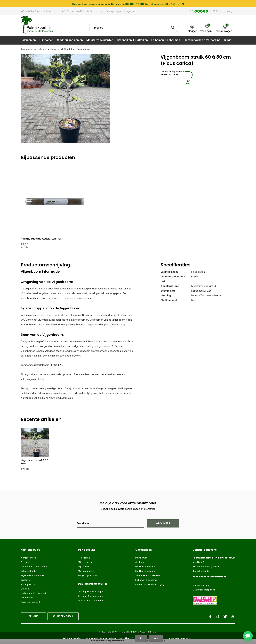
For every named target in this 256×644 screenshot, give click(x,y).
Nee (156, 638)
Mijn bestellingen (87, 564)
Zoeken (173, 30)
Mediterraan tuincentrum (91, 602)
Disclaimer (26, 581)
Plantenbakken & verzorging (202, 42)
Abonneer (163, 525)
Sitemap (25, 590)
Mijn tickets (84, 568)
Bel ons (33, 618)
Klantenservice (28, 559)
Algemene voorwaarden (33, 577)
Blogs (228, 42)
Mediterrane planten (100, 42)
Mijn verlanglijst (86, 572)
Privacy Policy (28, 586)
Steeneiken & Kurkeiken (132, 42)
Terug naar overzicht (32, 50)
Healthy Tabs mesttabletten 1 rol (41, 240)
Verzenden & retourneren (34, 568)
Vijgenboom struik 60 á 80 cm (35, 463)
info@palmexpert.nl (205, 591)
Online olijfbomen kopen (90, 597)
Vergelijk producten (88, 577)
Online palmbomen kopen (91, 593)
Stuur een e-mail (63, 618)
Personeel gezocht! (31, 603)
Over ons (25, 564)
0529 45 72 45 (203, 587)
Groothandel (27, 599)
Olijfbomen (46, 42)
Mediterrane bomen (70, 42)
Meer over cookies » (179, 638)
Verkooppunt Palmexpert (33, 595)
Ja (141, 638)
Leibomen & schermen (166, 42)
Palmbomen (28, 42)
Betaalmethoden (29, 572)
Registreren (84, 559)
